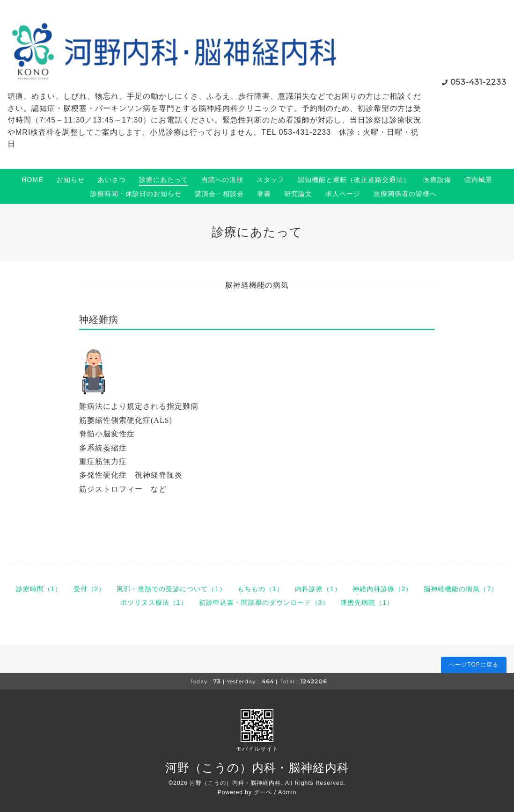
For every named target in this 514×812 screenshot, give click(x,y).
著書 (264, 194)
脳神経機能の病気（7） (461, 589)
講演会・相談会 (219, 194)
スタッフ (271, 180)
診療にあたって (164, 180)
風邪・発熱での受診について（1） (171, 589)
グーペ (263, 792)
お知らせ (71, 180)
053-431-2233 (478, 82)
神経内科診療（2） (383, 589)
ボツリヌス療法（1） (154, 602)
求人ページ (343, 194)
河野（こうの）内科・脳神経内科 (257, 768)
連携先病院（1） (367, 602)
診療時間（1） (39, 589)
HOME (33, 180)
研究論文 (298, 194)
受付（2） (90, 589)
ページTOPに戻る (474, 665)
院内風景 (478, 180)
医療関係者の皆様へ (405, 194)
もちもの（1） (261, 589)
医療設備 (437, 180)
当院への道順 (222, 180)
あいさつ (112, 180)
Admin (287, 792)
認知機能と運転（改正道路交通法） (354, 180)
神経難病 (99, 319)
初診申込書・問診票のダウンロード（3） (264, 602)
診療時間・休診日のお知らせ (136, 194)
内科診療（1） (318, 589)
